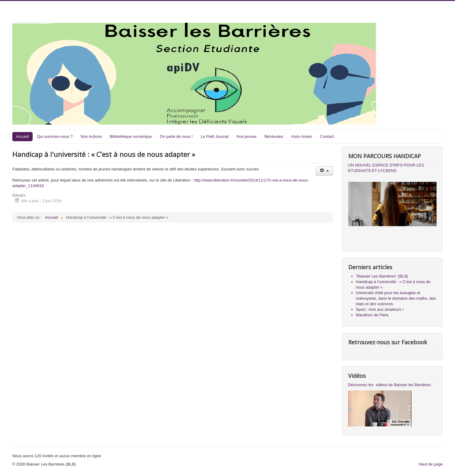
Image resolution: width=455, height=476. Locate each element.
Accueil (22, 136)
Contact (327, 136)
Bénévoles (274, 136)
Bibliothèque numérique (131, 136)
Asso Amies (302, 136)
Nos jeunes (247, 136)
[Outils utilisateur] (324, 171)
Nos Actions (91, 136)
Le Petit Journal (214, 136)
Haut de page (431, 464)
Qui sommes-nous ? (55, 136)
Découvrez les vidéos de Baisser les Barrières (390, 385)
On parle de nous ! (176, 136)
